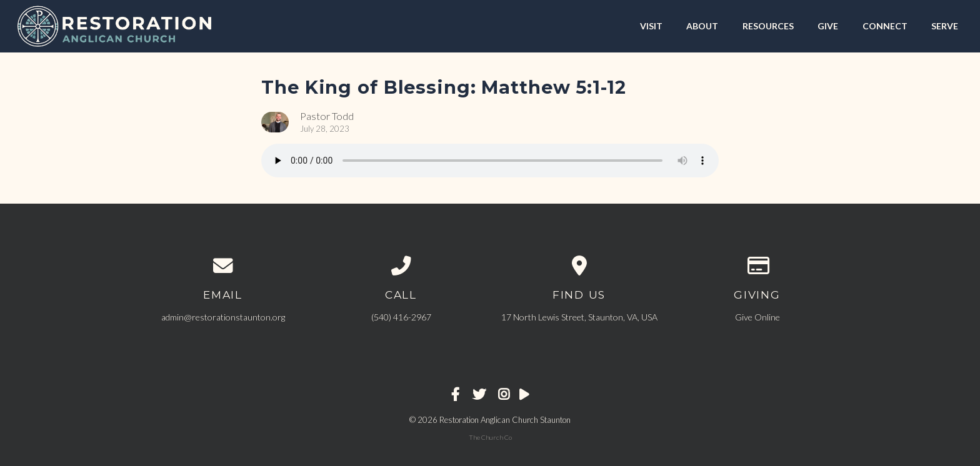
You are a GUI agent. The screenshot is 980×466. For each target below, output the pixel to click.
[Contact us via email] (223, 266)
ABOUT (702, 26)
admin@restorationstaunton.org (223, 317)
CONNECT (885, 26)
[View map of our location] (579, 266)
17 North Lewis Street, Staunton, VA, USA (579, 317)
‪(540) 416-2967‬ (401, 317)
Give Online (757, 317)
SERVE (945, 26)
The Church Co (490, 437)
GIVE (828, 26)
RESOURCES (768, 26)
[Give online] (757, 266)
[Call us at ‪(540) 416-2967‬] (401, 266)
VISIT (651, 26)
